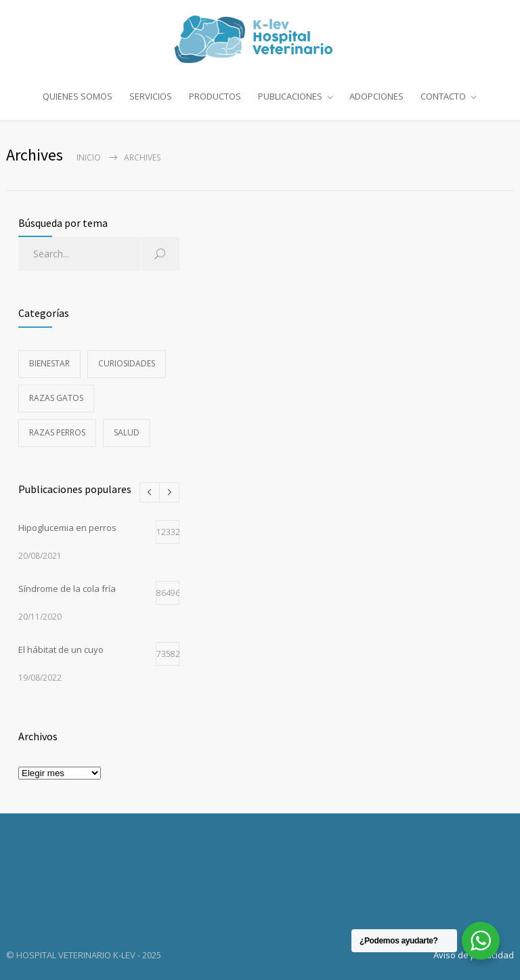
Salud (127, 432)
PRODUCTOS (215, 96)
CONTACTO (443, 96)
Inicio (89, 157)
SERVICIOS (151, 96)
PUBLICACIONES (290, 96)
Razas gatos (56, 398)
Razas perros (57, 432)
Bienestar (49, 363)
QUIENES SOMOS (78, 96)
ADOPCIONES (376, 96)
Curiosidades (127, 363)
